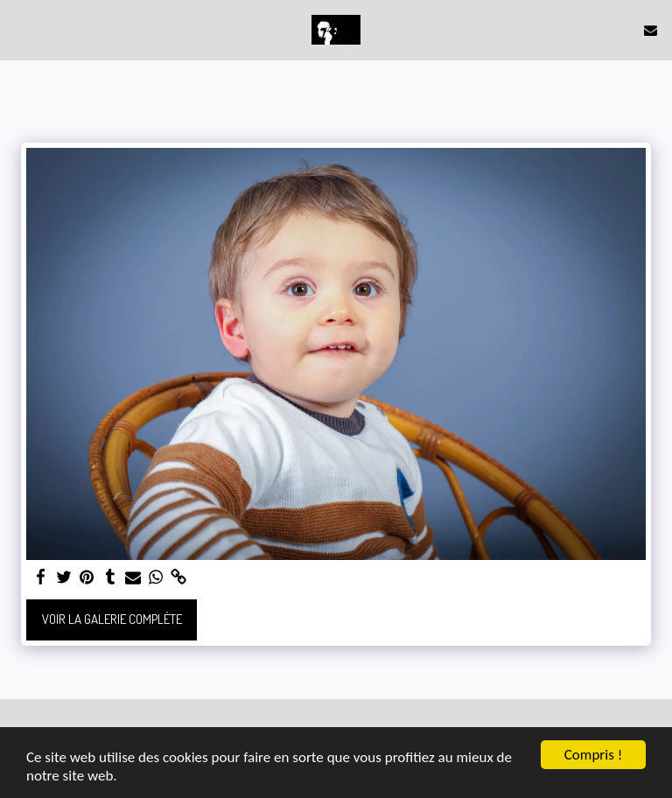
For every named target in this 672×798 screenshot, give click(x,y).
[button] (19, 30)
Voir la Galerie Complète (112, 619)
